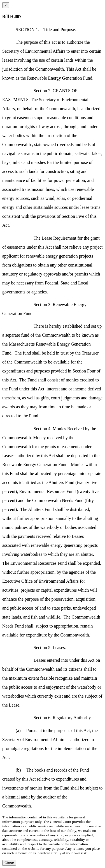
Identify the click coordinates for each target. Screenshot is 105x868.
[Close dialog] (6, 5)
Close (9, 863)
